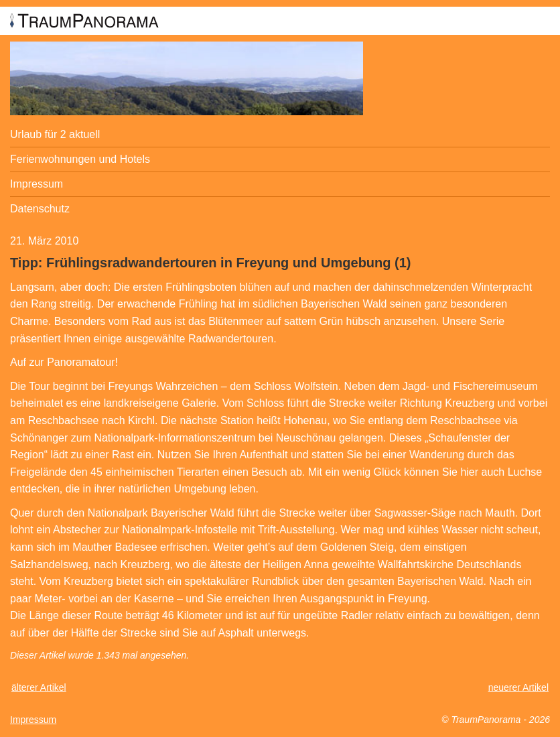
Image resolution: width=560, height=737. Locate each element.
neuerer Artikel (518, 687)
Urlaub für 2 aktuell (55, 134)
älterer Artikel (39, 687)
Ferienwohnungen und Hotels (80, 159)
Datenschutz (40, 209)
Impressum (37, 184)
